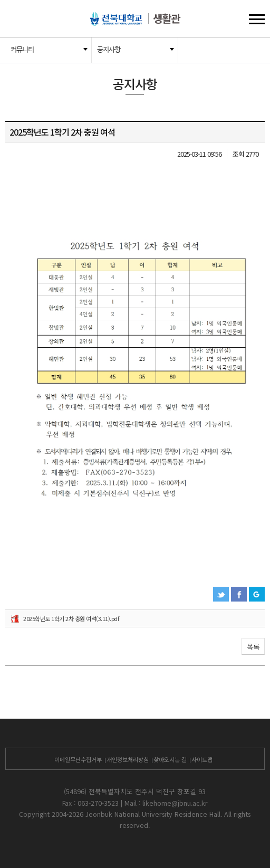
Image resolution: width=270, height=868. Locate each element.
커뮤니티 (22, 49)
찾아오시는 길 (170, 759)
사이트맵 (202, 759)
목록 (253, 646)
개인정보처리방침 (128, 759)
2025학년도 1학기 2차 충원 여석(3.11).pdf (71, 618)
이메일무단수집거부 (78, 759)
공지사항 (109, 49)
